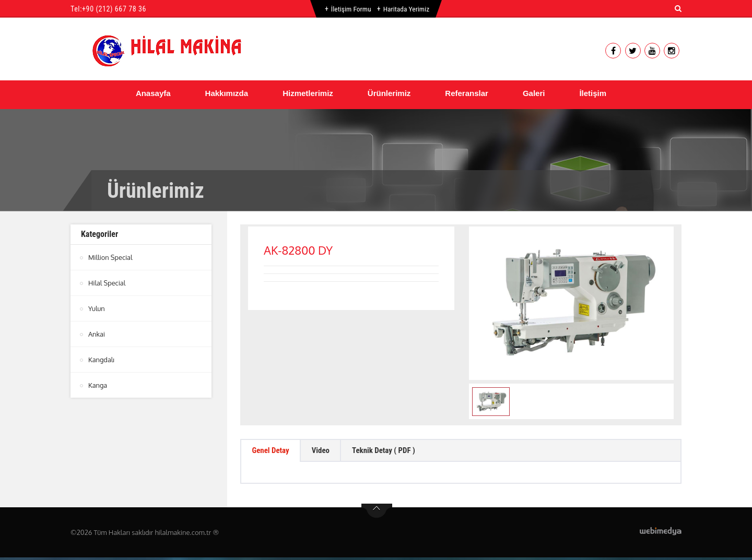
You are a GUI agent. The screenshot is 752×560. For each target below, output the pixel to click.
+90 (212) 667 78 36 (114, 9)
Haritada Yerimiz (407, 9)
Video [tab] (328, 452)
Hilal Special (107, 283)
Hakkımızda (227, 93)
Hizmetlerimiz (308, 93)
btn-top (377, 514)
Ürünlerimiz (389, 93)
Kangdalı (102, 360)
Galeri (534, 93)
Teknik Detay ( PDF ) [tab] (396, 452)
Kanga (98, 385)
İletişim (593, 93)
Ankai (97, 334)
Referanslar (467, 93)
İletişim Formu (350, 9)
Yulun (97, 308)
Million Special (111, 257)
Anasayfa (153, 93)
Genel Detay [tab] (273, 452)
